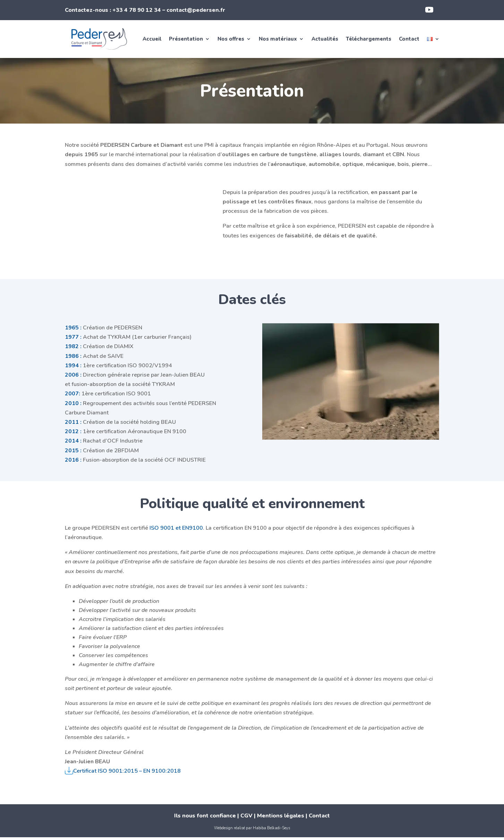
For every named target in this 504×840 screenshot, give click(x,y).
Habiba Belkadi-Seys (271, 828)
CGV (246, 816)
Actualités (325, 39)
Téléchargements (369, 39)
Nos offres (231, 39)
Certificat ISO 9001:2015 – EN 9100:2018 (127, 771)
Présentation (186, 39)
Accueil (152, 39)
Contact (409, 39)
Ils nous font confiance (205, 816)
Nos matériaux (278, 39)
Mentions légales (281, 816)
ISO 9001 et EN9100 (176, 528)
